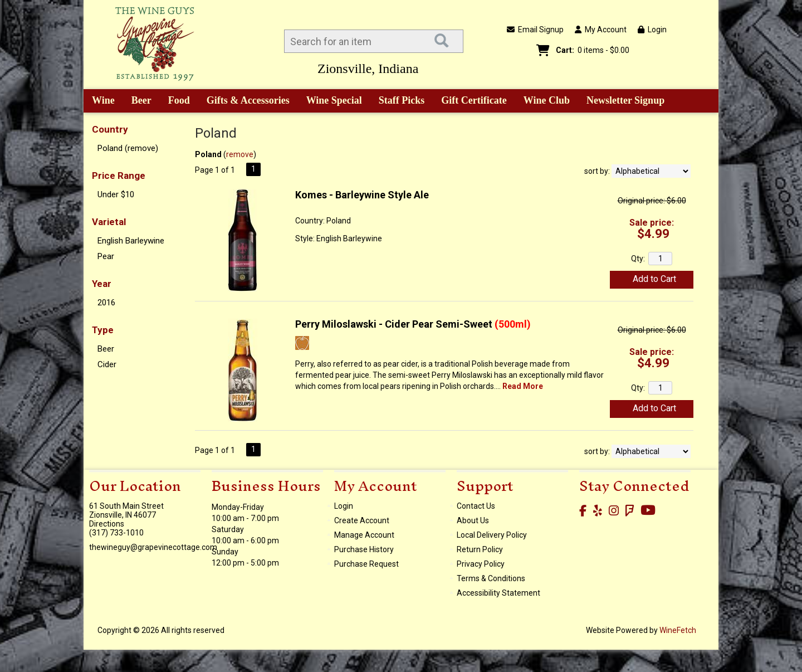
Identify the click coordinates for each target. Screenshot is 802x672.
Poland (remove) (128, 148)
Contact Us (476, 506)
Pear (106, 256)
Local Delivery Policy (492, 535)
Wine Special (334, 100)
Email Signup (535, 30)
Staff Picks (402, 100)
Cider (107, 364)
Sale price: (652, 223)
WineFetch (678, 630)
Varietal (109, 222)
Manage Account (364, 535)
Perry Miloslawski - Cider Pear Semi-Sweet (413, 324)
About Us (473, 520)
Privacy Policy (481, 564)
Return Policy (480, 549)
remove (240, 154)
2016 (106, 303)
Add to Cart (654, 279)
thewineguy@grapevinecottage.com (153, 547)
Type (103, 330)
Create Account (362, 520)
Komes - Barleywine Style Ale (362, 195)
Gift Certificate (474, 100)
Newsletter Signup (625, 100)
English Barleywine (131, 241)
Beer (138, 101)
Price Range (119, 176)
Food (175, 101)
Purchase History (364, 549)
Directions (107, 524)
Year (102, 284)
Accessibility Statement (498, 593)
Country (110, 129)
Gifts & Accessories (244, 101)
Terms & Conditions (491, 578)
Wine (99, 101)
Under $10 (116, 194)
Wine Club (543, 101)
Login (652, 30)
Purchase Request (366, 564)
